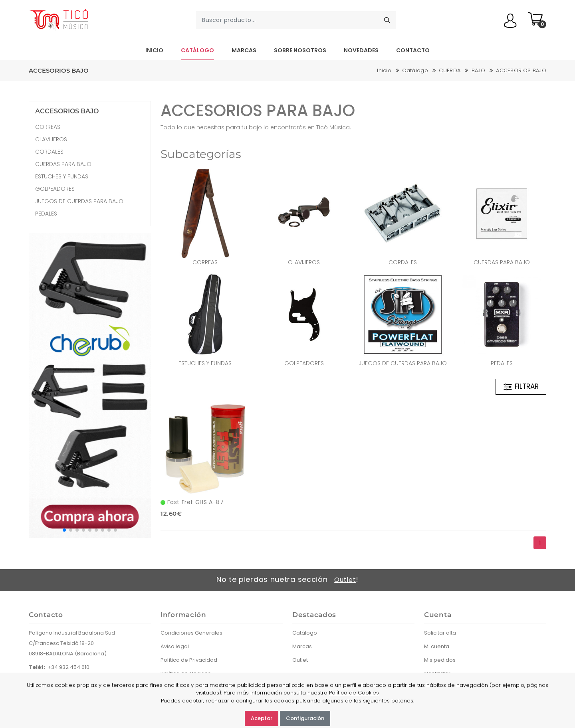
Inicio (154, 50)
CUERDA (450, 70)
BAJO (478, 70)
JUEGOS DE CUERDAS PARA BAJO (403, 363)
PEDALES (502, 363)
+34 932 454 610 (68, 667)
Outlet (345, 580)
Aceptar (262, 718)
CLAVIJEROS (304, 262)
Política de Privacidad (189, 660)
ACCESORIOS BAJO (521, 70)
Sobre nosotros (300, 50)
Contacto (413, 50)
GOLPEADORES (304, 363)
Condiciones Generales (191, 633)
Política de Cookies (354, 693)
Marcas (244, 50)
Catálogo (197, 50)
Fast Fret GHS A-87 (192, 502)
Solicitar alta (440, 633)
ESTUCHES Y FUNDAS (205, 363)
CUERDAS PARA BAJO (502, 262)
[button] (64, 530)
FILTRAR (521, 387)
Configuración (305, 718)
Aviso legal (175, 646)
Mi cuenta (437, 646)
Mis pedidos (440, 660)
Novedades (361, 50)
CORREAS (205, 262)
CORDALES (403, 262)
